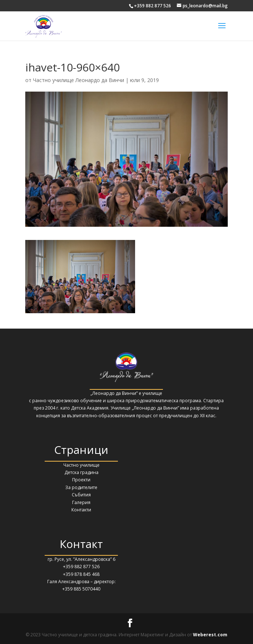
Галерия (81, 502)
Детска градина (81, 472)
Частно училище (81, 465)
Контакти (81, 510)
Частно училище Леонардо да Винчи (79, 80)
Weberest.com (210, 635)
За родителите (81, 487)
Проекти (81, 480)
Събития (81, 495)
